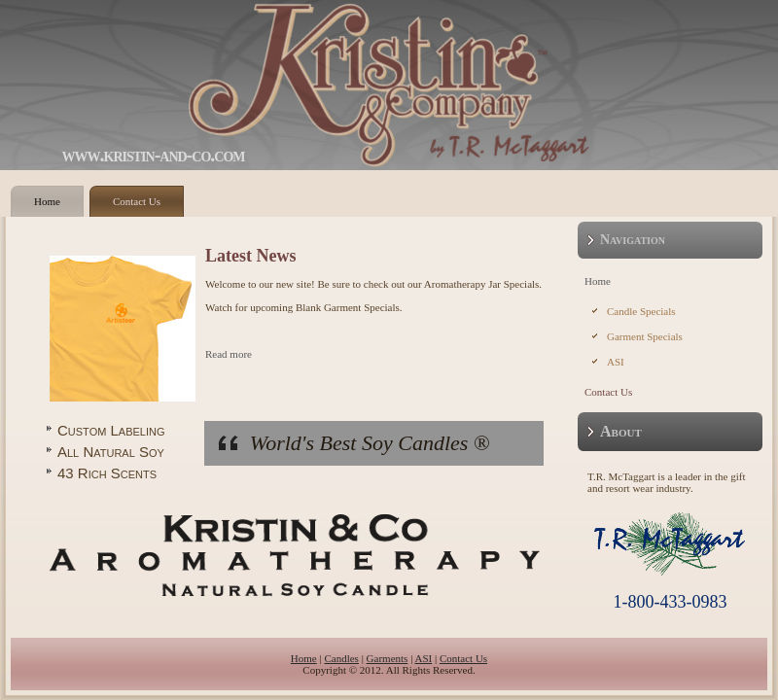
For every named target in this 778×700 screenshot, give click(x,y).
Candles (341, 658)
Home (47, 201)
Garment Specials (645, 336)
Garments (388, 658)
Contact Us (137, 201)
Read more (229, 354)
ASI (616, 362)
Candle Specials (641, 311)
